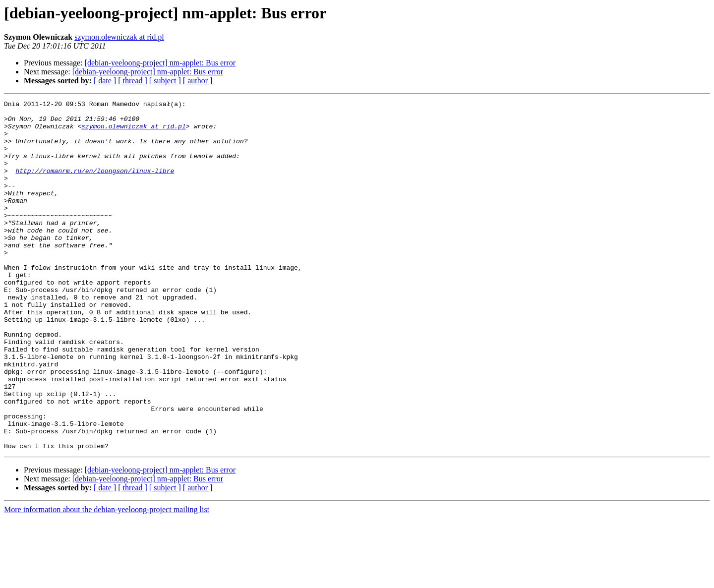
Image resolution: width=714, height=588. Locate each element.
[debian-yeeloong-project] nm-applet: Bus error (160, 63)
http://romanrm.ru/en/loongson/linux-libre (95, 185)
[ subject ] (165, 81)
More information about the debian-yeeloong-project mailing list (107, 579)
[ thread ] (133, 81)
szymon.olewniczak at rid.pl (119, 37)
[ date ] (105, 81)
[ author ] (198, 81)
